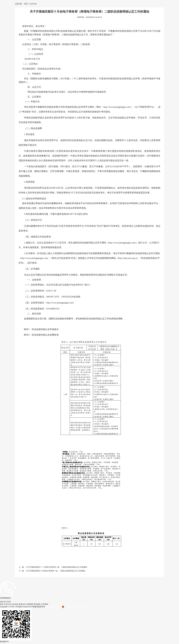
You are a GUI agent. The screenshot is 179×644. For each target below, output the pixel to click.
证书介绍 (7, 604)
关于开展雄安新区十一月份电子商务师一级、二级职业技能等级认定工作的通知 (57, 567)
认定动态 (15, 604)
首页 (26, 4)
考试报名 (37, 604)
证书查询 (45, 604)
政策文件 (22, 604)
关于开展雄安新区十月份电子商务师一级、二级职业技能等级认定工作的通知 (56, 571)
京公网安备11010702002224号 (75, 607)
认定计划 (33, 4)
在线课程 (30, 604)
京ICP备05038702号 (53, 607)
